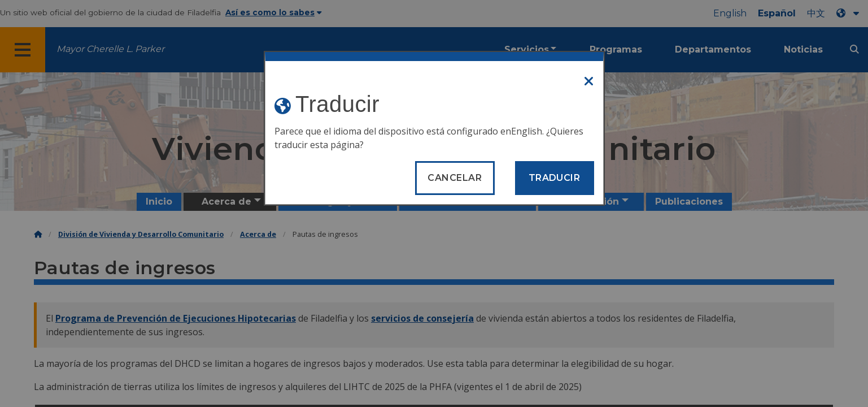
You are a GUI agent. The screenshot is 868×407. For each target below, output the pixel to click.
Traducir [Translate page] (555, 178)
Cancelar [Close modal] (455, 178)
